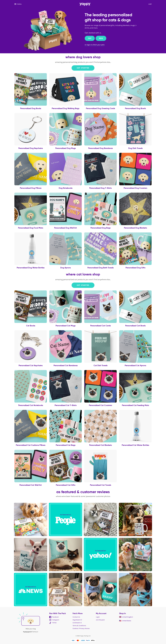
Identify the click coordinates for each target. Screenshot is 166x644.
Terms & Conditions (79, 626)
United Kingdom (126, 617)
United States (125, 621)
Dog (101, 38)
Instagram (54, 620)
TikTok (53, 623)
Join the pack (100, 620)
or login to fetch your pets (95, 45)
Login (98, 617)
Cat (90, 38)
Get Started (83, 68)
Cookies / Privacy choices (81, 628)
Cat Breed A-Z (77, 623)
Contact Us (76, 617)
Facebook (54, 617)
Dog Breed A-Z (77, 620)
